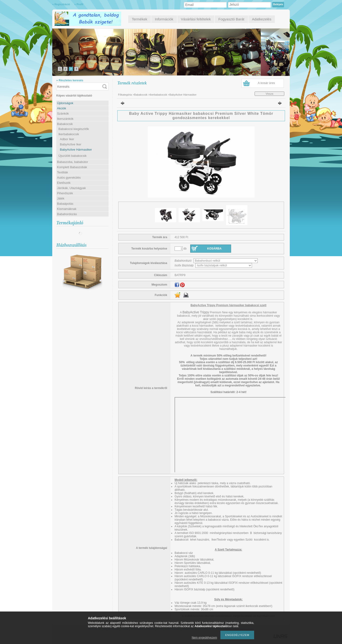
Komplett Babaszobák (72, 167)
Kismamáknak (67, 209)
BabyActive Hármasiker (76, 150)
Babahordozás (67, 214)
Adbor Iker (67, 139)
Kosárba (214, 249)
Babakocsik (141, 95)
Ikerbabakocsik (158, 95)
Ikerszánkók (65, 119)
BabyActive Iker (71, 144)
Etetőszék (64, 183)
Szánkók (63, 114)
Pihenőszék (65, 193)
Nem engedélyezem (204, 638)
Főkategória (125, 95)
